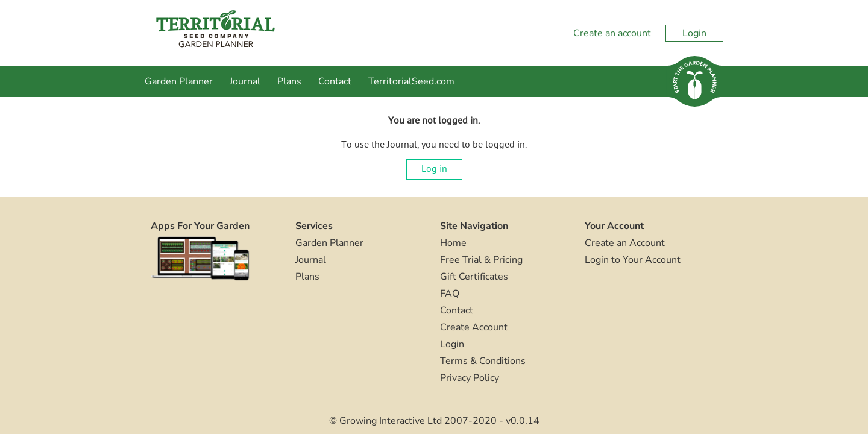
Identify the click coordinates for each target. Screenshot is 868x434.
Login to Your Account (633, 260)
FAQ (450, 294)
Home (453, 243)
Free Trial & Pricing (481, 260)
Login (694, 33)
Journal (245, 81)
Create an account (612, 33)
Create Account (474, 327)
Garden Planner (179, 81)
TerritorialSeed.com (411, 81)
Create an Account (625, 243)
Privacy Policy (470, 378)
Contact (335, 81)
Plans (289, 81)
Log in (434, 169)
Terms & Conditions (483, 361)
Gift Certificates (474, 277)
